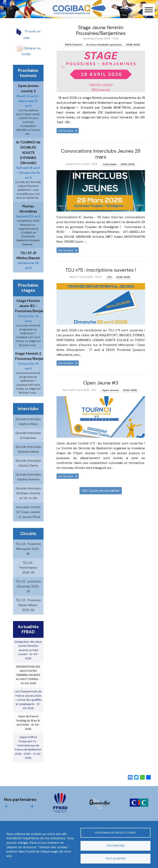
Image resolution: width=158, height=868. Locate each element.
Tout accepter (115, 859)
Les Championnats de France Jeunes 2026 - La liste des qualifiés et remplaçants (28, 709)
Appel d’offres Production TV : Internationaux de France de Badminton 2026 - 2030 (28, 757)
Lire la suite (68, 131)
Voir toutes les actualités (101, 500)
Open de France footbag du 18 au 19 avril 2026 (28, 732)
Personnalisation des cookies (115, 833)
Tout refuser (116, 846)
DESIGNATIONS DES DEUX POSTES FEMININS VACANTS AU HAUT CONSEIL (28, 684)
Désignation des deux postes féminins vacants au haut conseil (28, 659)
